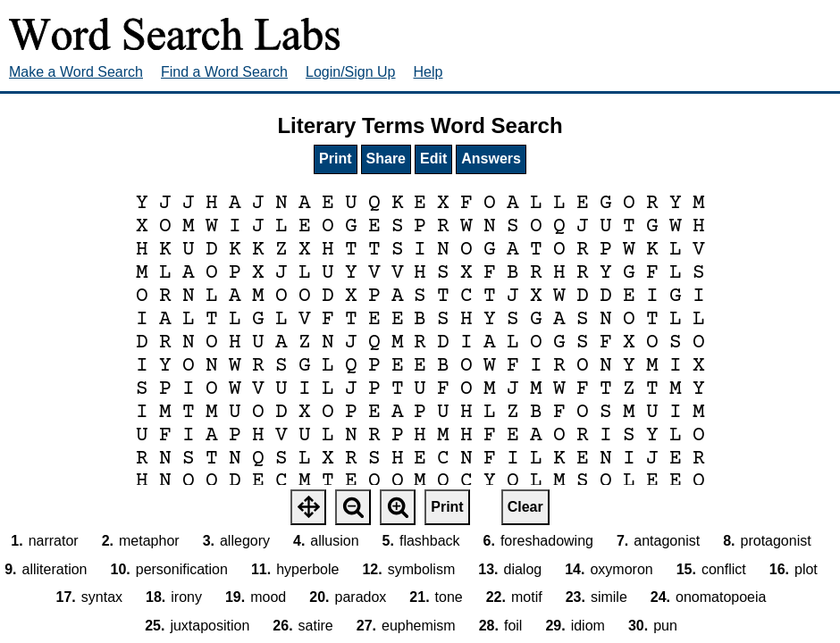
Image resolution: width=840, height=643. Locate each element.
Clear (525, 507)
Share (386, 159)
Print (335, 159)
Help (428, 72)
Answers (491, 159)
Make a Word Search (76, 72)
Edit (433, 159)
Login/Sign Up (351, 72)
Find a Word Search (224, 72)
